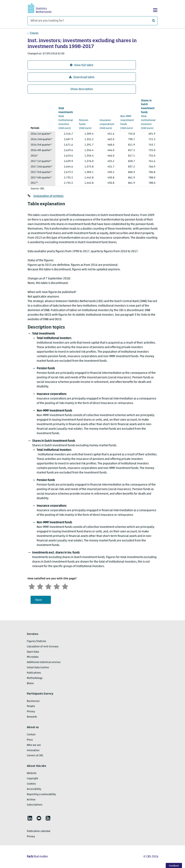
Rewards (32, 717)
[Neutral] (48, 586)
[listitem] (30, 818)
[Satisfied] (57, 586)
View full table (82, 65)
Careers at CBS (35, 756)
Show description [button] (82, 89)
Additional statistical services (44, 662)
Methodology (35, 678)
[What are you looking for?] (92, 21)
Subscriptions (35, 805)
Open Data (33, 652)
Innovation (33, 750)
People (31, 706)
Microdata (33, 657)
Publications (34, 673)
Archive (31, 800)
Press (30, 740)
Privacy (31, 712)
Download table (82, 77)
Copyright (33, 779)
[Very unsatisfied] (32, 586)
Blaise (30, 683)
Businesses (33, 701)
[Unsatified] (40, 586)
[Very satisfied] (65, 586)
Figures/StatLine (36, 641)
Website (32, 773)
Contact (31, 735)
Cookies (31, 784)
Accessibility (34, 789)
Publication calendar (39, 831)
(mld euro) (86, 120)
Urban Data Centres (38, 668)
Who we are (34, 745)
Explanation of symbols (48, 196)
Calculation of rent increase (43, 647)
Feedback (174, 866)
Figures (34, 33)
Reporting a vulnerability (41, 794)
